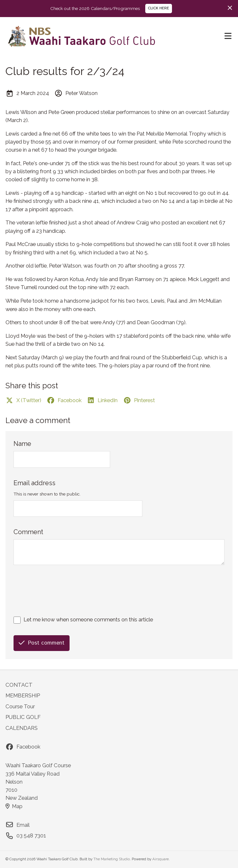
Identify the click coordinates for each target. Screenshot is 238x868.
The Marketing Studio (112, 859)
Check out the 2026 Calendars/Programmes (95, 8)
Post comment (41, 643)
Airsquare (161, 859)
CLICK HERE (158, 8)
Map (14, 806)
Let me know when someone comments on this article (88, 619)
